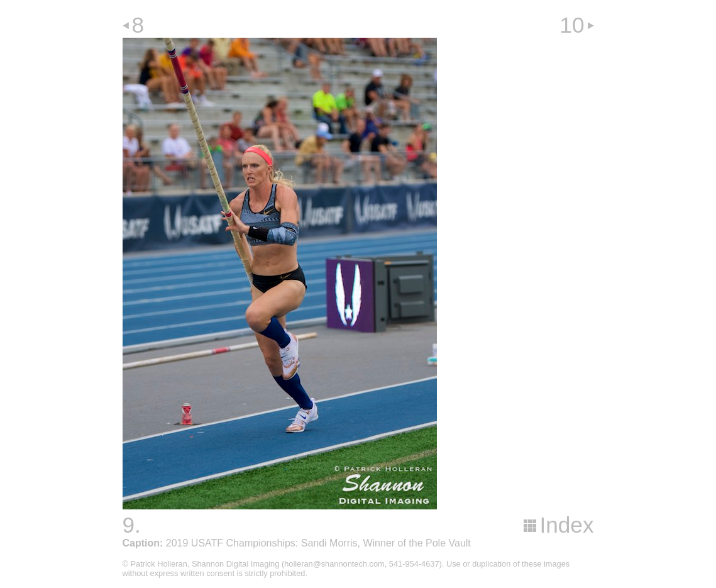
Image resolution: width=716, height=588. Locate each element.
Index (566, 525)
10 (572, 25)
